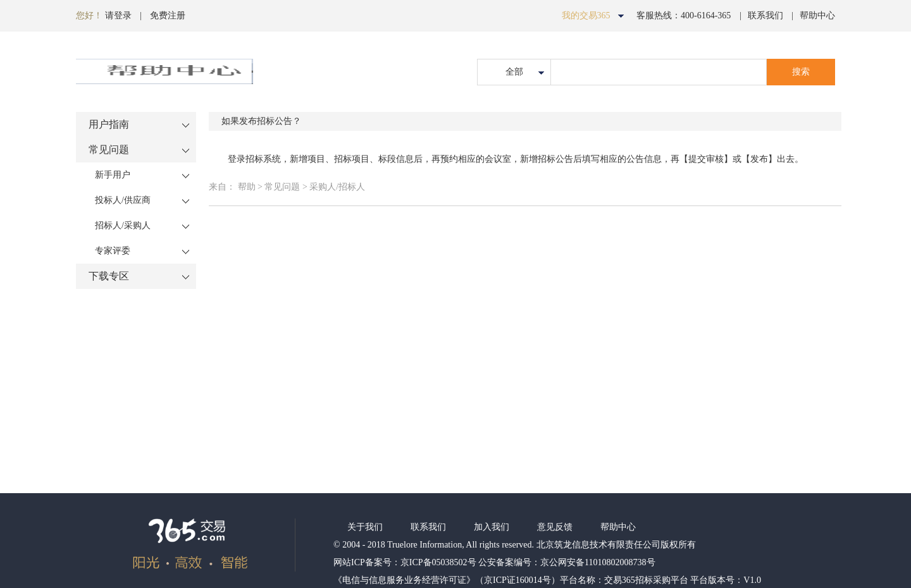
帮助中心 (817, 15)
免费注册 (168, 15)
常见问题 (283, 187)
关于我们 (365, 527)
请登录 (118, 15)
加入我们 (492, 527)
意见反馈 (555, 527)
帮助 (247, 187)
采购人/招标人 (337, 187)
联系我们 (765, 15)
